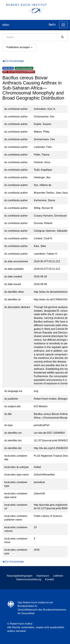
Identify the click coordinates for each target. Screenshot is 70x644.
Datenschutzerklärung (29, 579)
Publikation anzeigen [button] (19, 47)
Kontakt (49, 579)
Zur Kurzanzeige (14, 61)
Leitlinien (58, 576)
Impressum (43, 576)
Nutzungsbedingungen (20, 576)
